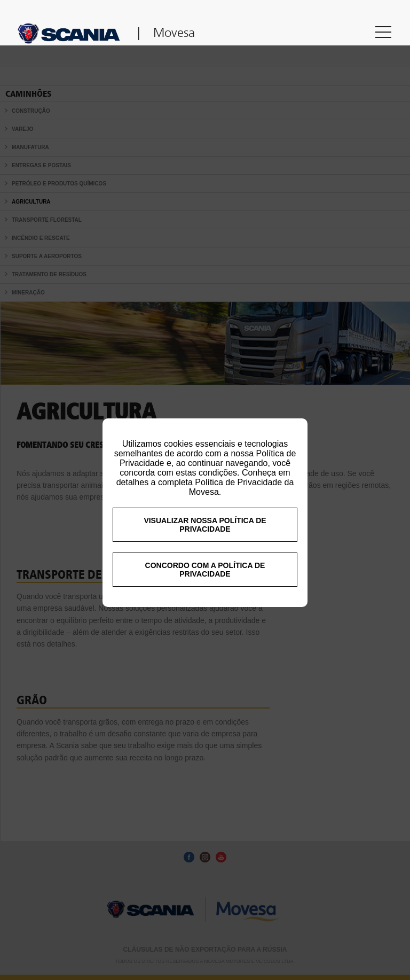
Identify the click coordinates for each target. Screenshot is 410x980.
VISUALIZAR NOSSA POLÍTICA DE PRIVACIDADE (205, 551)
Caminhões (29, 94)
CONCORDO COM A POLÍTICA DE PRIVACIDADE (205, 596)
